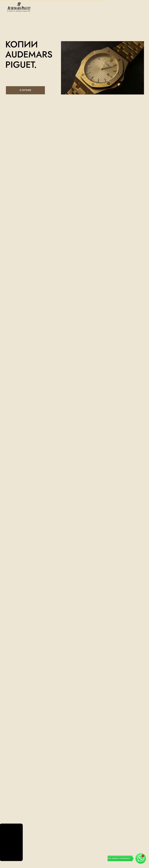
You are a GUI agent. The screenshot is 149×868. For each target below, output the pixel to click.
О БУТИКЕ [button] (25, 90)
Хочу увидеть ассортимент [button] (119, 858)
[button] (133, 859)
